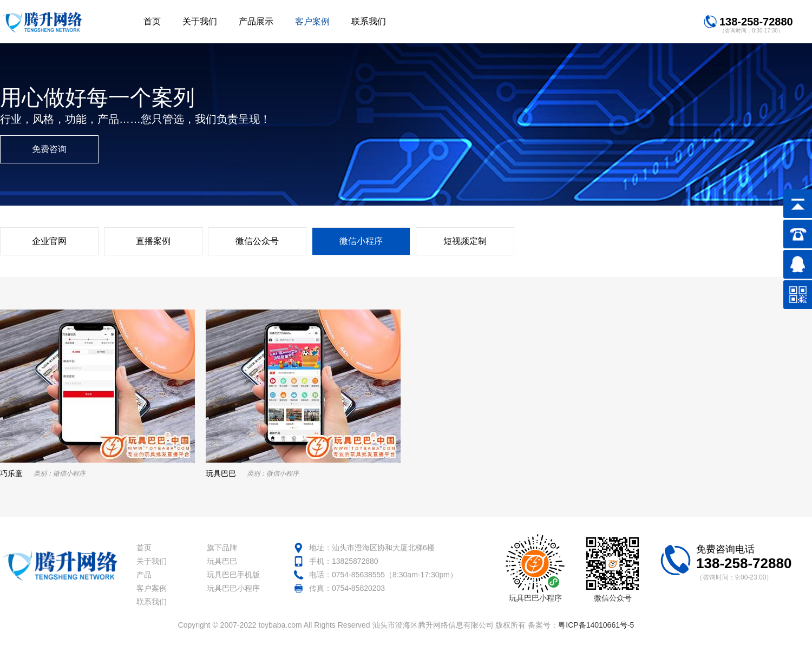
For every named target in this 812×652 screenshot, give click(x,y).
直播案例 (153, 241)
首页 (144, 548)
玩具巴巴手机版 (233, 575)
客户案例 (152, 588)
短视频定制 (465, 241)
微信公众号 (257, 241)
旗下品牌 (222, 548)
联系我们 (152, 602)
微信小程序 (361, 241)
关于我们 (152, 561)
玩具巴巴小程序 (233, 588)
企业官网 (49, 241)
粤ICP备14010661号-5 (596, 625)
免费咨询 (49, 149)
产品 (144, 575)
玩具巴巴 (222, 561)
